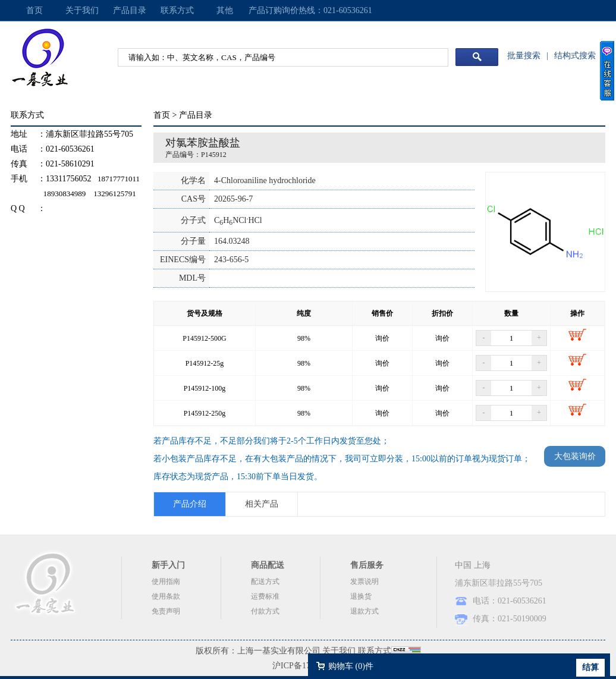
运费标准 (265, 596)
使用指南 (166, 581)
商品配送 (268, 565)
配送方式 (265, 581)
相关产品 (262, 504)
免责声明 (166, 611)
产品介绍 (190, 504)
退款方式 (364, 611)
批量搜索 (524, 56)
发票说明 (364, 581)
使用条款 (166, 596)
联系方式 (177, 10)
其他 (225, 10)
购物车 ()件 (351, 666)
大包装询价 (575, 456)
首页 (34, 10)
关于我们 (82, 10)
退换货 (361, 596)
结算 (590, 667)
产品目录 (130, 10)
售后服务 (367, 565)
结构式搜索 (575, 56)
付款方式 (265, 611)
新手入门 (168, 565)
